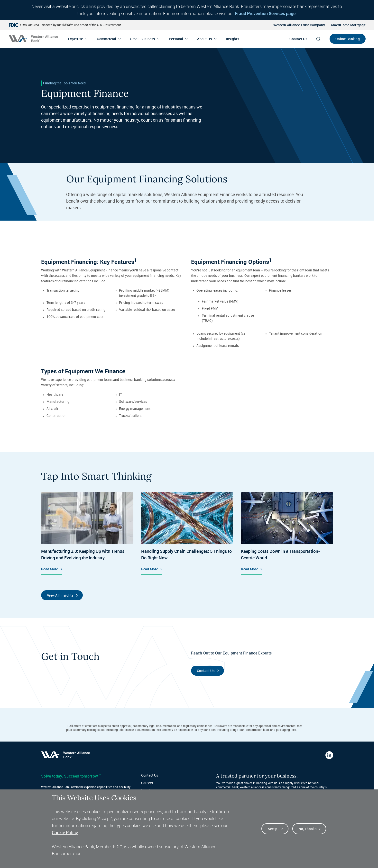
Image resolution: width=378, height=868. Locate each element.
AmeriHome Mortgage (348, 25)
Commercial (106, 39)
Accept (273, 837)
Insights (233, 39)
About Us (204, 39)
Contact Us (298, 39)
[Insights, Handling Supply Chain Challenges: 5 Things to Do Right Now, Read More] (187, 533)
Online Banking (348, 39)
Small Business (143, 39)
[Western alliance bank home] (33, 39)
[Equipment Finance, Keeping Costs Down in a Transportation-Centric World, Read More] (287, 533)
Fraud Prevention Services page (265, 13)
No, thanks (308, 837)
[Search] (318, 39)
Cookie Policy (65, 841)
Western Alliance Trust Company (299, 25)
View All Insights (60, 595)
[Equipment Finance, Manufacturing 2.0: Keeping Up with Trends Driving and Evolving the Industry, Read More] (87, 533)
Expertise (76, 39)
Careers (147, 783)
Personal (176, 39)
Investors (148, 790)
